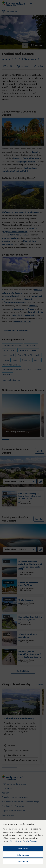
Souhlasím (23, 848)
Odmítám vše (23, 855)
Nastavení (23, 861)
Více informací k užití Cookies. (24, 841)
